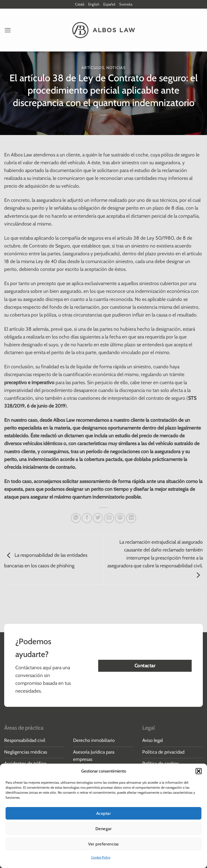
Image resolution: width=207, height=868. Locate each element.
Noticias (116, 68)
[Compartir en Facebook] (87, 518)
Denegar (103, 829)
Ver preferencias (103, 844)
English (93, 4)
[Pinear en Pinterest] (120, 518)
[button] (199, 771)
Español (110, 4)
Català (78, 4)
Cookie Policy (101, 857)
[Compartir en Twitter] (98, 518)
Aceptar (103, 813)
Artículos (93, 68)
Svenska (127, 4)
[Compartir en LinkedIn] (131, 518)
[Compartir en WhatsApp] (76, 518)
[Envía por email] (109, 518)
